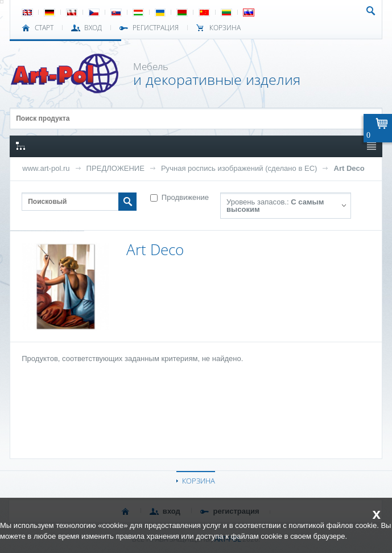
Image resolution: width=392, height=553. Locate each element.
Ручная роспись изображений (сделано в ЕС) (239, 168)
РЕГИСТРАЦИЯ (156, 28)
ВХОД (93, 28)
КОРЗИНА (199, 481)
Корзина (225, 28)
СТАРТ (44, 28)
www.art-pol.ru (46, 168)
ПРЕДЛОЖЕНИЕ (115, 168)
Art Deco (349, 168)
